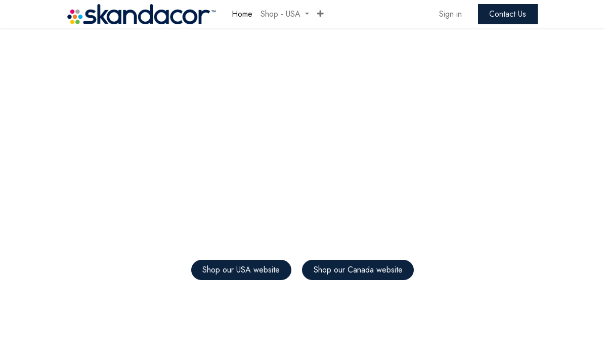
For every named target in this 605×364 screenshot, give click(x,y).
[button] (320, 14)
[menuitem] (242, 14)
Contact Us (508, 14)
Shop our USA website (241, 270)
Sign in (450, 14)
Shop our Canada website (358, 270)
